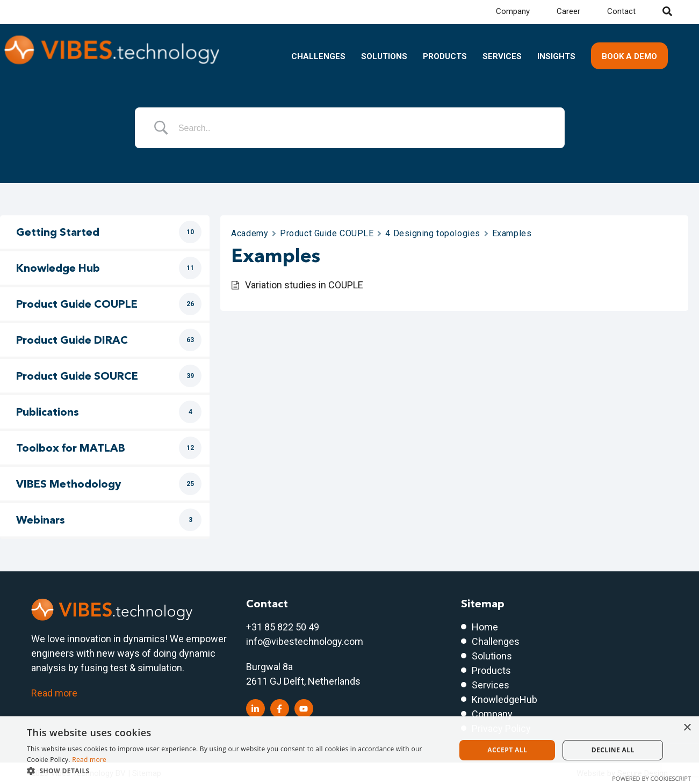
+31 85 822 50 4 (280, 627)
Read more (54, 693)
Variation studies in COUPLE (304, 285)
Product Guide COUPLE (327, 233)
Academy (250, 233)
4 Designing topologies (433, 233)
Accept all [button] (507, 750)
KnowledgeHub (505, 699)
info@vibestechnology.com (305, 641)
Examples (512, 233)
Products (445, 56)
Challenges (318, 56)
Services (502, 56)
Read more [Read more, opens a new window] (89, 760)
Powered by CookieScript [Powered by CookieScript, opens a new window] (651, 778)
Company (513, 11)
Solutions (384, 56)
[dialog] (349, 750)
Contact (621, 11)
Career (568, 11)
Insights (556, 56)
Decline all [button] (613, 750)
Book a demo (629, 56)
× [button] (687, 728)
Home (485, 627)
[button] (235, 771)
